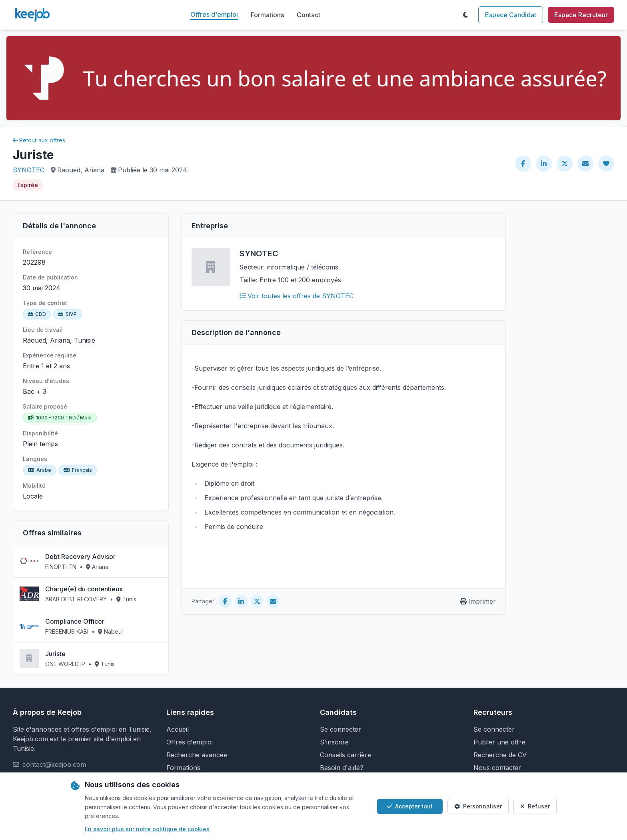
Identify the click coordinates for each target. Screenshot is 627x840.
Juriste (55, 654)
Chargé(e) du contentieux (84, 589)
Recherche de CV (500, 755)
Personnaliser (478, 806)
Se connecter (340, 729)
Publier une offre (499, 742)
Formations (267, 15)
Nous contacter (497, 768)
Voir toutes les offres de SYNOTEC (297, 296)
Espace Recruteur (581, 15)
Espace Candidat (511, 15)
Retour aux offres (39, 140)
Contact (309, 15)
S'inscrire (334, 742)
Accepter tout (410, 806)
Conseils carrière (345, 755)
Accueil (178, 729)
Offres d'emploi (214, 14)
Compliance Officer (75, 621)
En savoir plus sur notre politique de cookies (147, 829)
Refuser (535, 806)
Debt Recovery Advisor (80, 557)
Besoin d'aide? (342, 768)
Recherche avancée (197, 755)
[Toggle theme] (465, 15)
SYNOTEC (29, 170)
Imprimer (478, 601)
